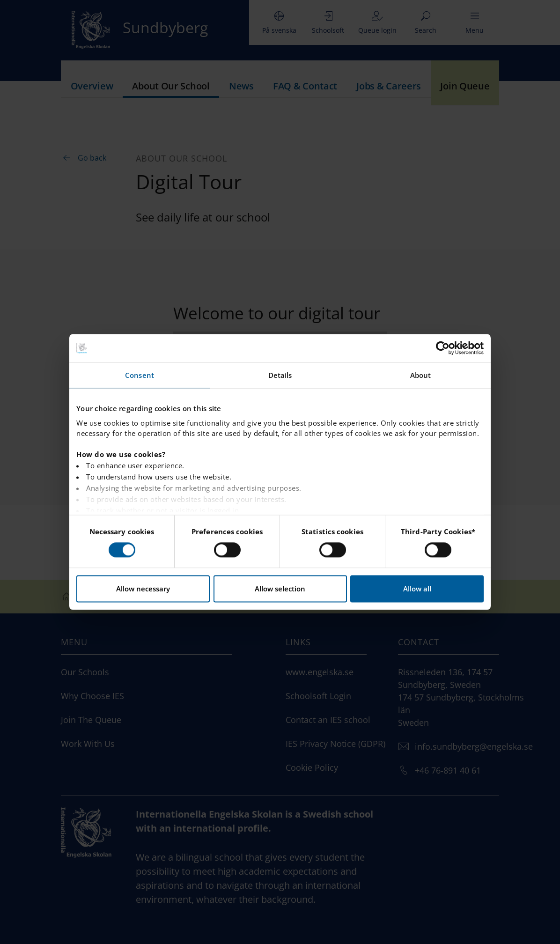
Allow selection (280, 589)
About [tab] (421, 375)
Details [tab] (280, 375)
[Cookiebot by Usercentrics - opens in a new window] (443, 348)
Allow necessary (143, 589)
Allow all (417, 589)
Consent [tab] (140, 375)
